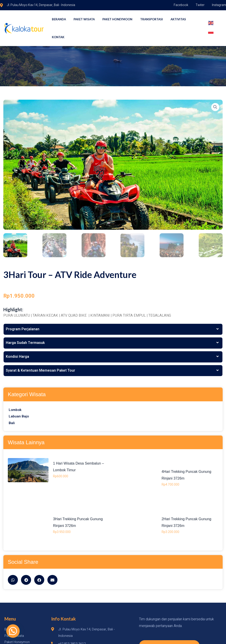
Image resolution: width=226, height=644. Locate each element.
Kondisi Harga (17, 339)
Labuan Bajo (19, 399)
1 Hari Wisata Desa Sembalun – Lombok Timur (145, 464)
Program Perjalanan (23, 311)
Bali (12, 406)
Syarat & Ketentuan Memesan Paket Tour (40, 353)
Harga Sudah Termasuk (25, 325)
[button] (5, 634)
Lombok (15, 392)
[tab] (113, 312)
